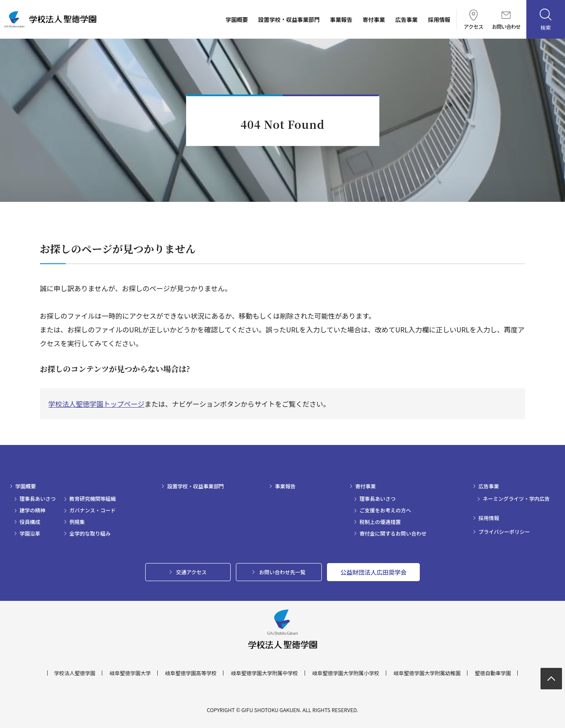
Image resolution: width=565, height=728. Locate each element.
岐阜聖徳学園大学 (130, 673)
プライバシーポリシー (504, 532)
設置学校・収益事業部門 (289, 20)
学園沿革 (30, 533)
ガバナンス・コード (93, 510)
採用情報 (439, 20)
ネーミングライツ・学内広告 (516, 499)
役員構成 (30, 522)
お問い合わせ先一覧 (282, 572)
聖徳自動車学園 (493, 673)
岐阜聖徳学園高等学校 (191, 673)
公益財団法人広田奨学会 (373, 572)
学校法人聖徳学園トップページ (97, 404)
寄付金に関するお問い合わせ (393, 533)
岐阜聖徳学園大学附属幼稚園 (427, 673)
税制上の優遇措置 (380, 522)
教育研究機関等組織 (93, 499)
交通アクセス (191, 572)
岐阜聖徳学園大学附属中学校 (264, 673)
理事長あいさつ (38, 499)
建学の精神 (33, 510)
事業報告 (341, 20)
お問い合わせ (506, 20)
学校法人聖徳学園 (75, 673)
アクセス (473, 19)
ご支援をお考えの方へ (385, 510)
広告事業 (406, 20)
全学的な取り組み (90, 533)
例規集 (77, 522)
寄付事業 (374, 20)
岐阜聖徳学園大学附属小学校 (346, 673)
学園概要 (237, 20)
